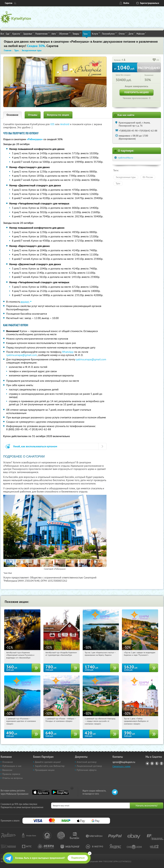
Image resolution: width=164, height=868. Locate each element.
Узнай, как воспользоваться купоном (35, 446)
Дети (132, 33)
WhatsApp (68, 352)
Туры (87, 33)
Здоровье (28, 33)
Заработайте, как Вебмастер (50, 766)
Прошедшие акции (45, 770)
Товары (77, 33)
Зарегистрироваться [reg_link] (149, 3)
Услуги (96, 33)
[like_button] (154, 60)
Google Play (60, 792)
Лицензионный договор (89, 766)
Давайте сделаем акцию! (48, 762)
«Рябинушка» (35, 139)
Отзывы (33, 115)
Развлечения (43, 33)
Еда (8, 33)
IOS (53, 124)
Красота (17, 33)
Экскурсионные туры (126, 177)
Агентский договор (87, 762)
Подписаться (78, 858)
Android (65, 124)
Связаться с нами (121, 766)
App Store (41, 792)
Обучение (65, 33)
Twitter (157, 763)
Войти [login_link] (126, 3)
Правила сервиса (11, 774)
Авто (54, 33)
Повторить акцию (136, 92)
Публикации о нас (12, 766)
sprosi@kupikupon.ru (124, 762)
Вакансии (7, 770)
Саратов (9, 3)
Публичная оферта (87, 770)
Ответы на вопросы (12, 778)
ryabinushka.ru (126, 158)
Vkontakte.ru (152, 763)
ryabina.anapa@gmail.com (22, 355)
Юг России (148, 177)
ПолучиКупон (109, 33)
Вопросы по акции (58, 115)
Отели (123, 33)
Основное (12, 115)
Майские (141, 33)
